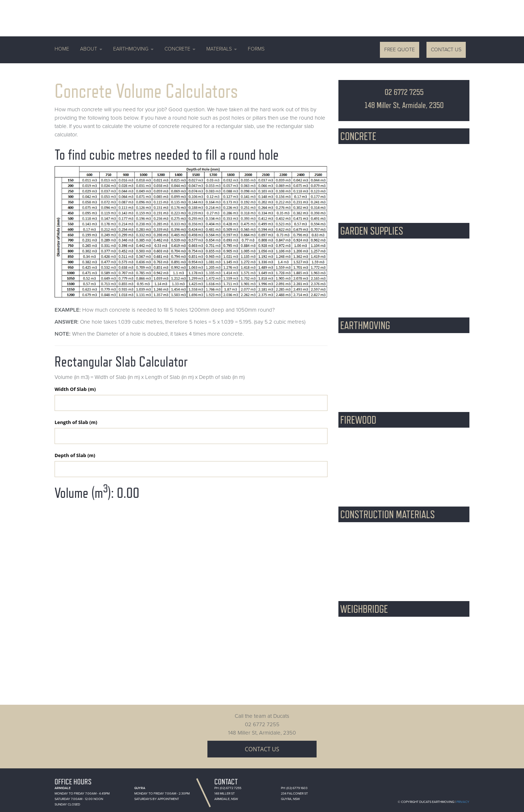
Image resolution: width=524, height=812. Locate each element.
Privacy (463, 802)
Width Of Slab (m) (75, 389)
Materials (222, 49)
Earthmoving (133, 49)
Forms (256, 49)
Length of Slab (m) (76, 422)
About (91, 49)
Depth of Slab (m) (75, 455)
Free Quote (400, 50)
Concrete (180, 49)
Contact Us (446, 50)
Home (62, 49)
